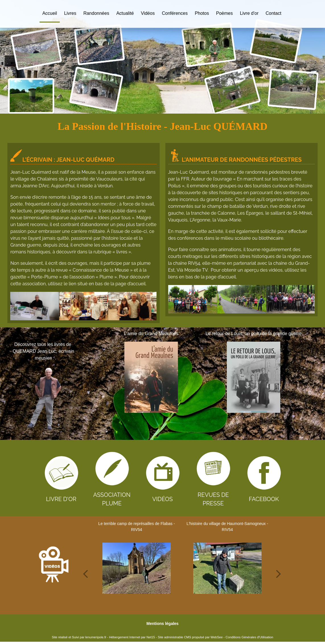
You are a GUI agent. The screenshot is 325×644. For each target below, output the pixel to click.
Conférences (175, 13)
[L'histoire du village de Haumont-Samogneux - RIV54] (227, 568)
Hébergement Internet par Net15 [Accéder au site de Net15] (132, 637)
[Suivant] (312, 381)
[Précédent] (93, 381)
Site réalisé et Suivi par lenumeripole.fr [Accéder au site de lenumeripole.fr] (79, 637)
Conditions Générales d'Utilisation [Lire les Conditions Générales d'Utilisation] (249, 637)
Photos (202, 13)
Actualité (125, 13)
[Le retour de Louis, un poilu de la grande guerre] (253, 377)
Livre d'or (249, 13)
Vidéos (148, 13)
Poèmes (224, 13)
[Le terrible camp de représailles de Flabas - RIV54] (137, 568)
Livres (70, 13)
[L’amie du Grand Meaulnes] (151, 377)
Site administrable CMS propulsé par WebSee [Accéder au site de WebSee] (190, 637)
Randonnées (96, 13)
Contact (273, 13)
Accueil (50, 13)
